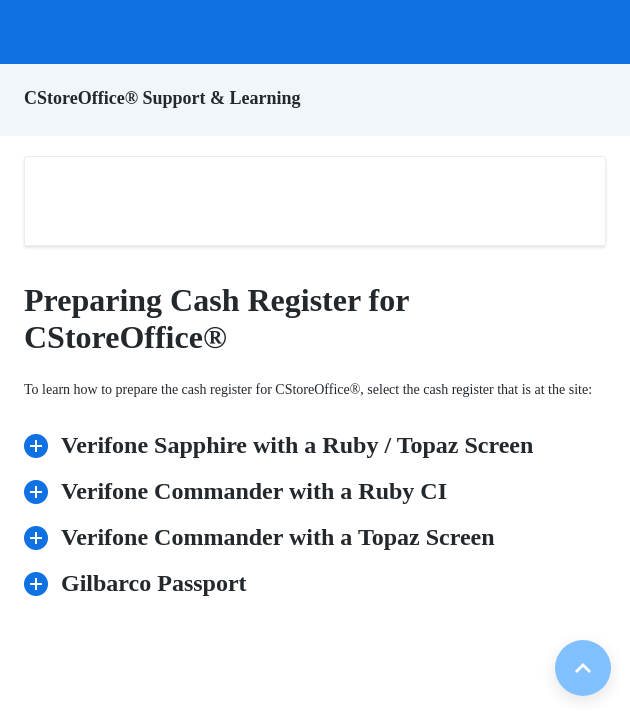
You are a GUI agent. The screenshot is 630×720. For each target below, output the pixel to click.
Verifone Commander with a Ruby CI (242, 489)
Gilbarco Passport (142, 581)
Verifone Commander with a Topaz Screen (266, 535)
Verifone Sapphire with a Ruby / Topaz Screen (285, 443)
